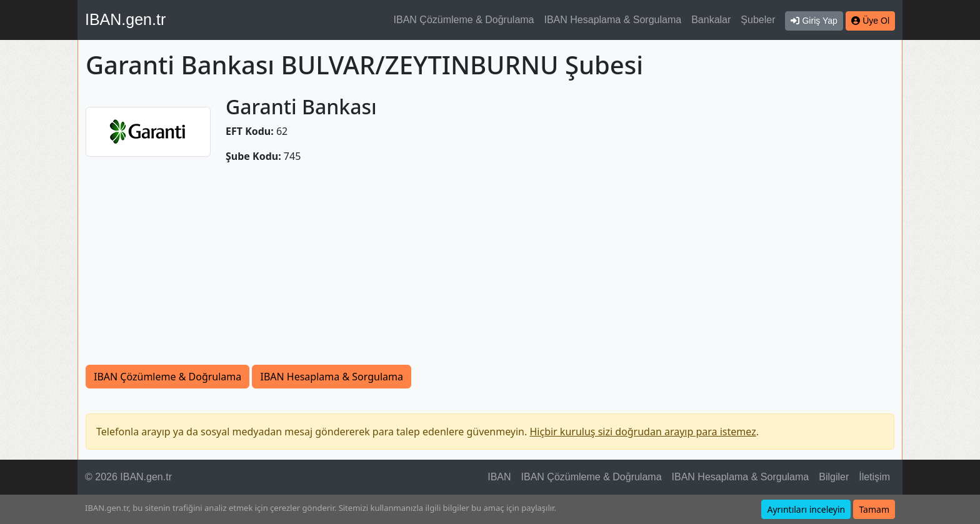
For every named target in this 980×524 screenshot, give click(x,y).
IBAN (499, 477)
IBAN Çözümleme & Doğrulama (464, 20)
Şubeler (758, 20)
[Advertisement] (490, 271)
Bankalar (711, 20)
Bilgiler (834, 477)
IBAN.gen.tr (125, 19)
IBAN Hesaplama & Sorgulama (613, 20)
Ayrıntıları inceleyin (806, 509)
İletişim (874, 477)
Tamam (874, 509)
